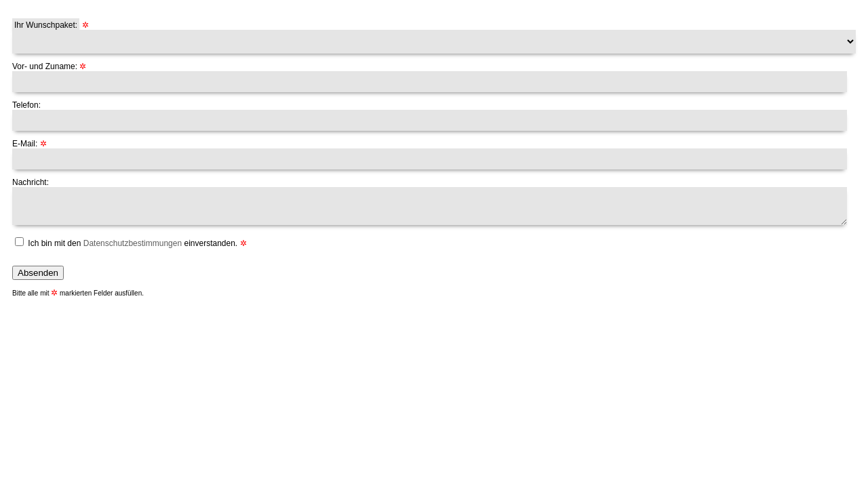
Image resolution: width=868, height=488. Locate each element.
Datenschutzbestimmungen (133, 243)
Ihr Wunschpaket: (46, 25)
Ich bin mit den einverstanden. (133, 243)
